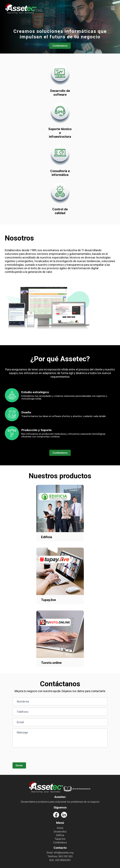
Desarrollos (60, 832)
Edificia (60, 835)
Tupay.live (60, 839)
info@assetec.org (64, 853)
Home (60, 828)
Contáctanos (60, 46)
